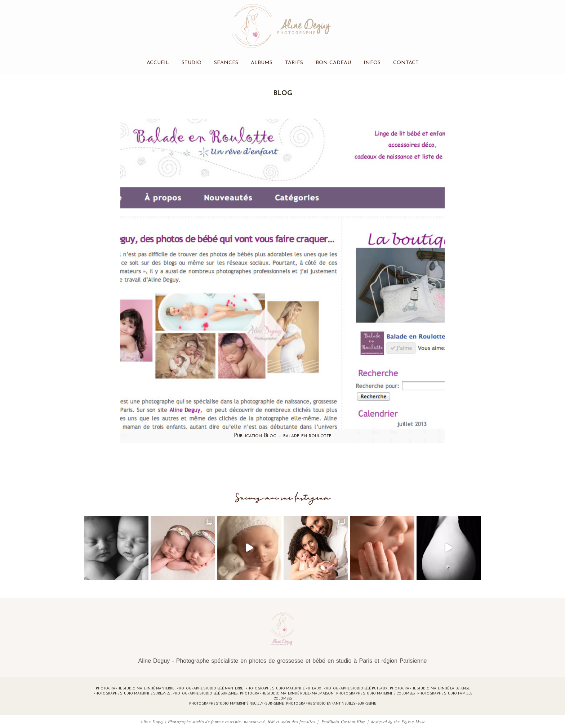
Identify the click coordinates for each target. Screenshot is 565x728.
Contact (406, 63)
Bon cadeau (333, 63)
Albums (262, 63)
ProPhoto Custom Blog (343, 721)
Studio (192, 63)
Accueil (158, 63)
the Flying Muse (410, 721)
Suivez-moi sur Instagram (283, 498)
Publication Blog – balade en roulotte (283, 436)
